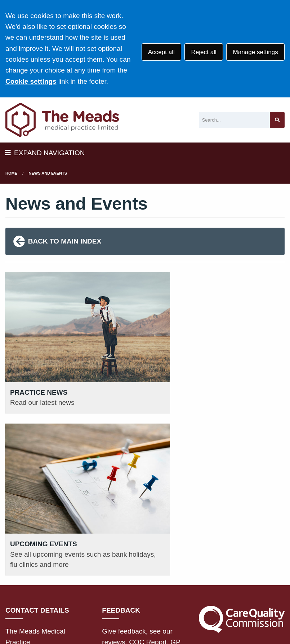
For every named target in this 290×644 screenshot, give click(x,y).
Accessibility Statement (229, 586)
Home (11, 173)
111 (56, 543)
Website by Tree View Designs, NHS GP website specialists (98, 616)
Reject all (204, 52)
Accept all (161, 52)
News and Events (48, 173)
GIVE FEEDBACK (134, 514)
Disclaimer (171, 586)
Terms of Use (70, 586)
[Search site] (277, 120)
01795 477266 (40, 532)
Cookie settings (31, 81)
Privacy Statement (122, 586)
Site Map (94, 595)
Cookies (63, 595)
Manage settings (255, 52)
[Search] (234, 120)
